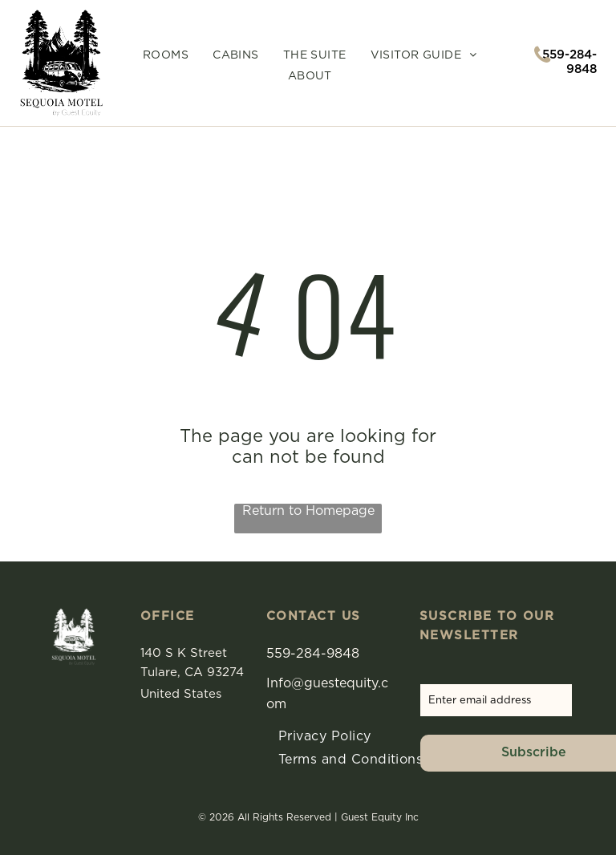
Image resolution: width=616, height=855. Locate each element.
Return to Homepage (308, 511)
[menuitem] (166, 56)
